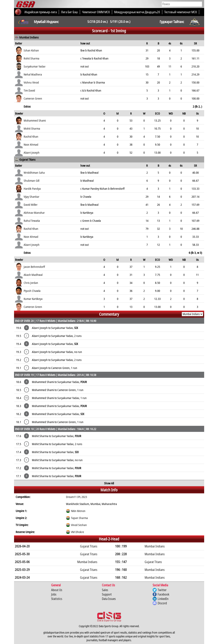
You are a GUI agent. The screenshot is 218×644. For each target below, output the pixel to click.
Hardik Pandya (32, 188)
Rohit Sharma (31, 58)
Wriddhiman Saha (34, 172)
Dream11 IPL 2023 (77, 497)
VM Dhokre (78, 532)
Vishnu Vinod (31, 82)
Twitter (162, 590)
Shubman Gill (31, 180)
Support (107, 594)
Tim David (29, 90)
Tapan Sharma (79, 518)
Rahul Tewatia (32, 221)
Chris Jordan (31, 283)
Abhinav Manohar (34, 213)
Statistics (57, 599)
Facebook (163, 594)
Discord (162, 603)
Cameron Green (33, 98)
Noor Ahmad (31, 144)
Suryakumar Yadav (34, 66)
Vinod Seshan (79, 525)
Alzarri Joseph (32, 152)
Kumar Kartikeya (33, 299)
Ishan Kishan (31, 50)
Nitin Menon (78, 511)
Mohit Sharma (32, 128)
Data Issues (109, 599)
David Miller (31, 205)
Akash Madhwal (33, 275)
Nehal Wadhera (33, 74)
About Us (57, 590)
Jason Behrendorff (34, 267)
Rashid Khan (31, 136)
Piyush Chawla (32, 291)
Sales (105, 590)
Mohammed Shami (35, 120)
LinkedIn (163, 599)
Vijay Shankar (31, 197)
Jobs (54, 594)
